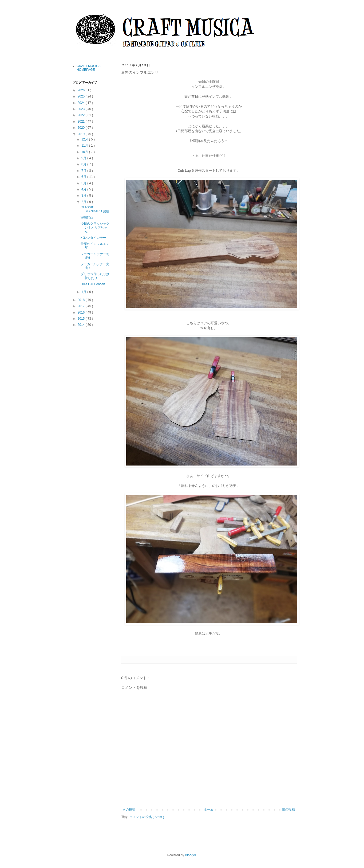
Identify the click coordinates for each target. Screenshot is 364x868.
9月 (84, 158)
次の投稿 (129, 810)
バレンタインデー (93, 238)
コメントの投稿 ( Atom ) (147, 817)
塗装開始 (87, 217)
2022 (82, 115)
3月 (84, 196)
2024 (82, 103)
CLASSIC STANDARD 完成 (95, 209)
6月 (84, 177)
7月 (84, 171)
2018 (82, 300)
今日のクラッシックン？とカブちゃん (95, 227)
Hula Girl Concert (93, 284)
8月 (84, 164)
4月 (84, 189)
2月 (84, 202)
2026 (82, 90)
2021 (82, 122)
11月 (85, 146)
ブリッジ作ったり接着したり (95, 276)
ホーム (209, 810)
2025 (82, 96)
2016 (82, 312)
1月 (84, 292)
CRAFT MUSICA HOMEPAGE (88, 68)
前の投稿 (288, 810)
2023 (82, 109)
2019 (82, 134)
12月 (85, 139)
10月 (85, 152)
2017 (82, 306)
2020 (82, 128)
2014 (82, 325)
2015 (82, 319)
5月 (84, 183)
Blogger (190, 855)
